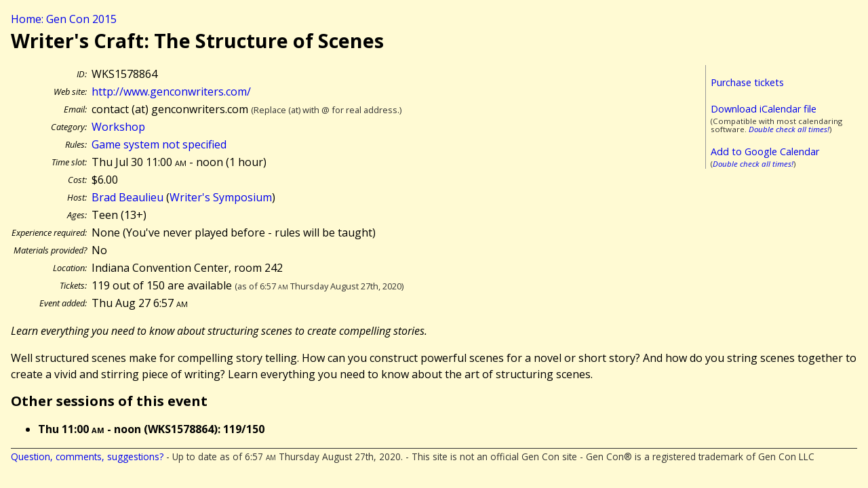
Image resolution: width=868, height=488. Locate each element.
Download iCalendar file (764, 109)
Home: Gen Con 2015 (64, 19)
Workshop (118, 127)
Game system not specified (159, 144)
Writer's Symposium (221, 197)
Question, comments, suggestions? (87, 456)
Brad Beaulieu (127, 197)
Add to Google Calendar (765, 151)
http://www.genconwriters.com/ (171, 91)
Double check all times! (789, 129)
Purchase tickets (747, 82)
